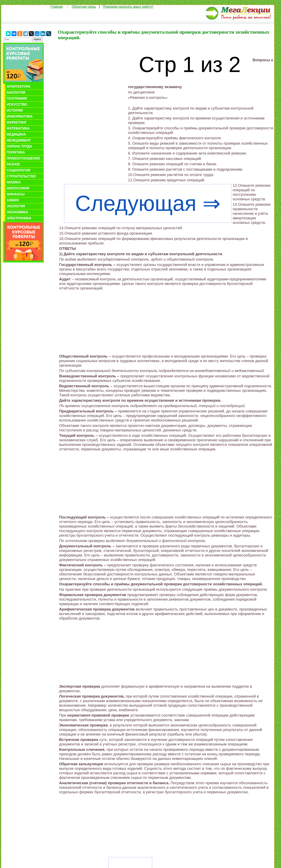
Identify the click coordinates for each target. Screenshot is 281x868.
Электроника (19, 218)
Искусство (17, 105)
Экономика (17, 212)
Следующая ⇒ (148, 203)
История (15, 110)
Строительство (21, 176)
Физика (14, 182)
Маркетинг (17, 122)
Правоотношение (23, 158)
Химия (13, 200)
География (17, 99)
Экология (16, 206)
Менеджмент (19, 140)
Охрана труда (19, 146)
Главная (57, 7)
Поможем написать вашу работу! (128, 7)
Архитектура (18, 87)
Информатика (20, 116)
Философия (18, 188)
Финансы (16, 194)
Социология (18, 170)
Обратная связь (84, 7)
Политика (16, 152)
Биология (16, 93)
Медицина (16, 134)
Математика (18, 128)
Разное (13, 164)
